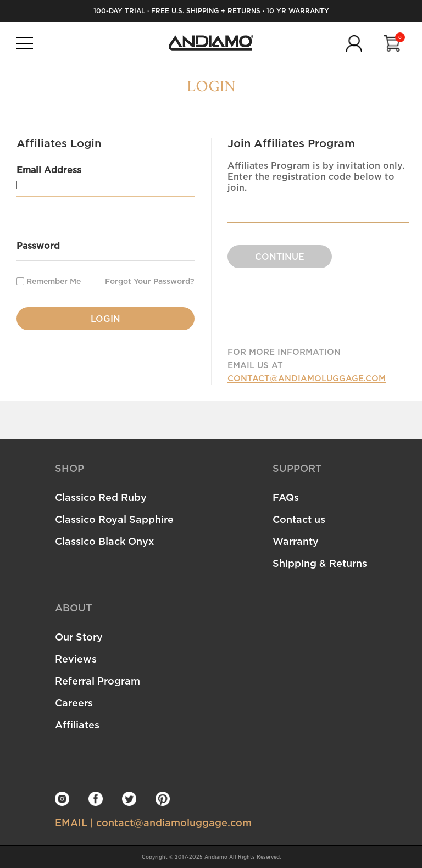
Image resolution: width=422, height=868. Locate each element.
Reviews (76, 659)
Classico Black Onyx (104, 541)
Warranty (296, 541)
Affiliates (77, 725)
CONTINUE (280, 257)
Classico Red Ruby (101, 497)
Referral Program (98, 681)
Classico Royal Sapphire (114, 519)
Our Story (79, 637)
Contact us (299, 519)
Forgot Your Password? (150, 281)
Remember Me (49, 281)
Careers (74, 703)
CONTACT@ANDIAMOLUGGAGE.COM (307, 378)
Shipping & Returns (320, 563)
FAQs (286, 497)
